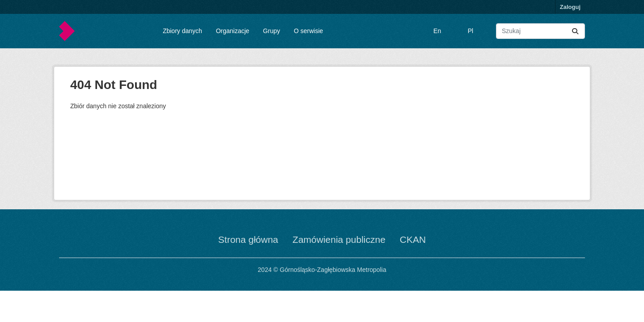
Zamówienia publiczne (339, 239)
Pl (470, 31)
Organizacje (233, 31)
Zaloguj (570, 7)
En (437, 31)
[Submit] (575, 31)
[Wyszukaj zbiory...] (540, 31)
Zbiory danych (182, 31)
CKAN (413, 239)
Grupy (271, 31)
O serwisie (308, 31)
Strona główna (248, 239)
